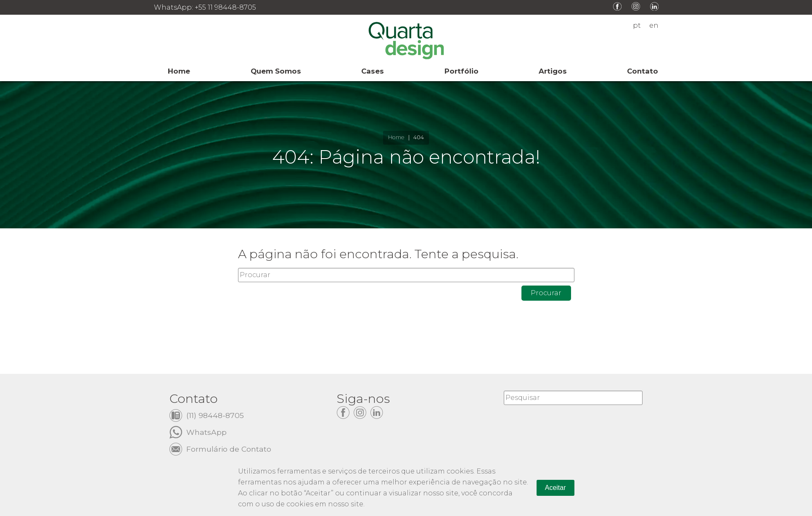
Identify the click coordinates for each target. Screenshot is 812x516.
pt (637, 26)
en (654, 26)
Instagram (636, 6)
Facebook (617, 6)
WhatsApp (206, 432)
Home (396, 137)
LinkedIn (654, 6)
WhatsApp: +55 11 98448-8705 (205, 7)
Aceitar (555, 488)
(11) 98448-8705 (215, 415)
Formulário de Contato (229, 449)
